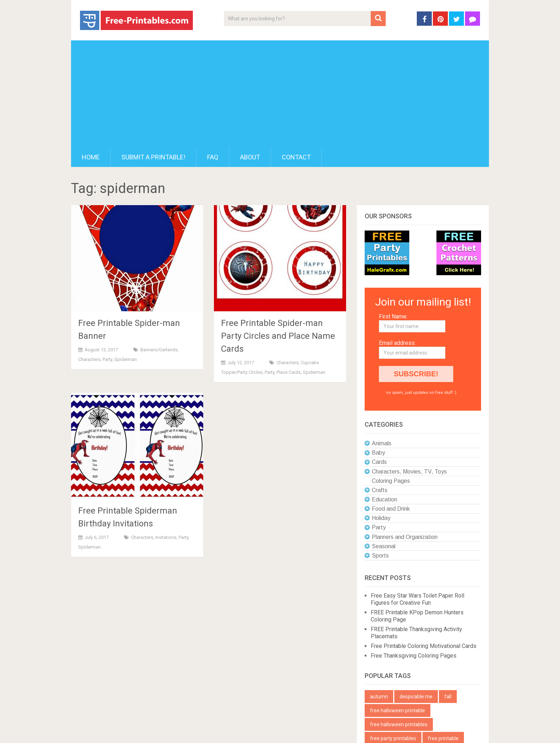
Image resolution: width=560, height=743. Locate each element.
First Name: (393, 316)
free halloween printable (397, 710)
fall (448, 697)
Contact (296, 157)
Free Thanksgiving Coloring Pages (414, 656)
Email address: (397, 343)
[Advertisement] (280, 94)
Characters (89, 359)
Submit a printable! (153, 157)
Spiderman (126, 359)
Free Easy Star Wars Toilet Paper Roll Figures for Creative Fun (417, 599)
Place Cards (289, 372)
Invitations (166, 537)
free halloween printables (399, 724)
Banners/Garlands (159, 350)
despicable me (416, 697)
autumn (379, 697)
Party (107, 359)
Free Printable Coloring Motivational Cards (424, 646)
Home (91, 157)
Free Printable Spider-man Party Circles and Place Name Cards (278, 336)
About (250, 157)
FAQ (213, 157)
